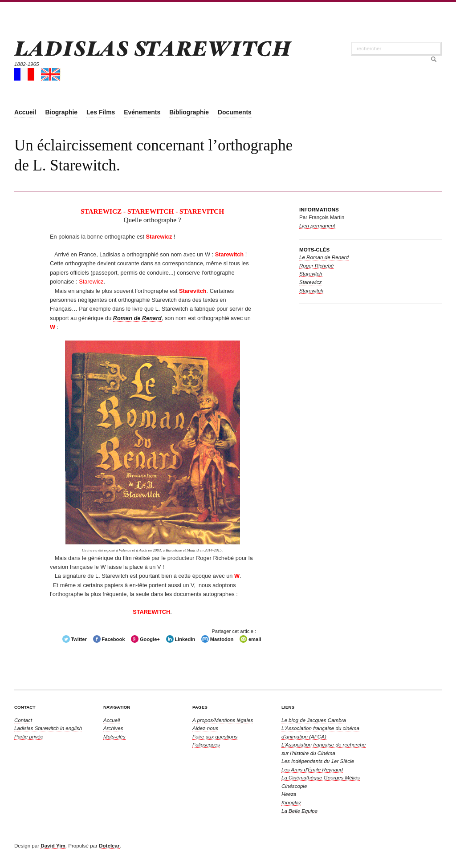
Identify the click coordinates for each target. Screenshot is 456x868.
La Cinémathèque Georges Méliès (321, 777)
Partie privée (29, 736)
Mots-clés (114, 736)
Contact (23, 720)
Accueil (112, 720)
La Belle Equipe (299, 811)
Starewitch (311, 290)
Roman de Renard (137, 318)
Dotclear (109, 846)
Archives (113, 728)
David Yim (53, 846)
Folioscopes (206, 744)
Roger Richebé (316, 266)
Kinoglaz (291, 802)
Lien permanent (317, 225)
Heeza (289, 794)
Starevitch (311, 274)
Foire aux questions (215, 736)
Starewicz (310, 282)
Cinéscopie (294, 786)
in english (48, 728)
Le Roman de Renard (324, 257)
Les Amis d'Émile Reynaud (312, 769)
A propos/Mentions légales (223, 720)
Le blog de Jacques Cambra (314, 720)
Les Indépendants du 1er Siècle (318, 761)
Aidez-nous (205, 728)
